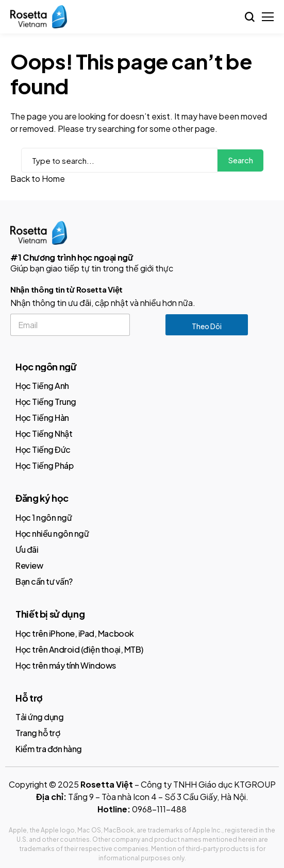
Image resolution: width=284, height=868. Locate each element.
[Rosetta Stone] (39, 17)
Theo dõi (207, 326)
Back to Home (38, 178)
